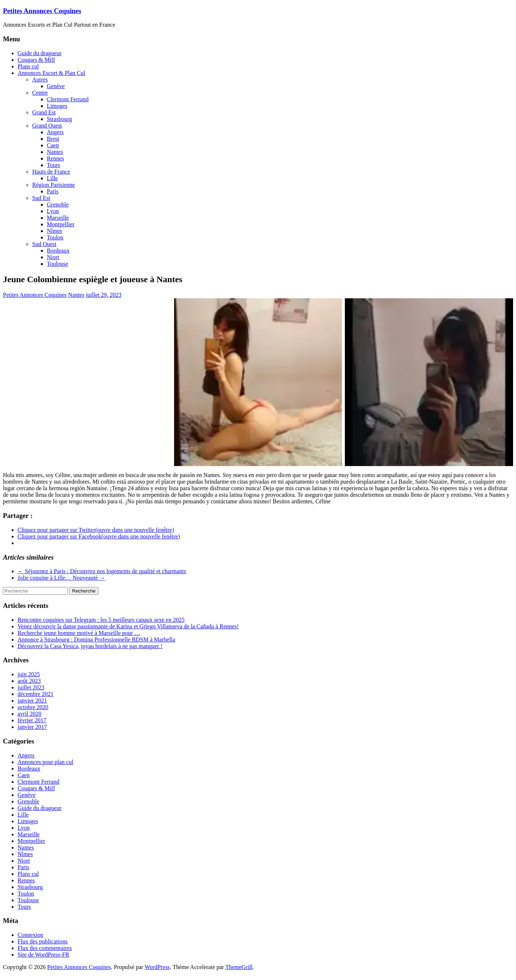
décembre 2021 (35, 694)
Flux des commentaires (45, 948)
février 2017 (32, 720)
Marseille (58, 218)
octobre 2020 (33, 707)
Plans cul (28, 66)
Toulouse (57, 264)
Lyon (53, 211)
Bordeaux (58, 251)
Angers (55, 132)
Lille (52, 178)
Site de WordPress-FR (44, 955)
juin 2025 (29, 674)
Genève (56, 86)
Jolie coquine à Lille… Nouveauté (61, 578)
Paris (53, 191)
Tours (53, 165)
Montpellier (61, 224)
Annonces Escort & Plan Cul (51, 73)
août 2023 (29, 681)
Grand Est (44, 112)
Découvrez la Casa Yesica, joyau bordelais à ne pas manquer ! (90, 646)
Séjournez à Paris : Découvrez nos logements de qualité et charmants (102, 571)
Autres (40, 80)
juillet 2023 (31, 687)
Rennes (55, 158)
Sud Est (41, 198)
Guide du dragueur (39, 53)
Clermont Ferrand (68, 99)
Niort (53, 257)
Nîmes (54, 231)
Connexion (30, 935)
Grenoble (58, 205)
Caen (53, 145)
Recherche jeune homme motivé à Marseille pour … (79, 633)
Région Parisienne (54, 185)
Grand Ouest (47, 126)
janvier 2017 (32, 727)
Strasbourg (59, 119)
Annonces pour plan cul (45, 762)
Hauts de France (51, 172)
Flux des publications (43, 941)
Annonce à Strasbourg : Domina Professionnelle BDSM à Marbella (96, 640)
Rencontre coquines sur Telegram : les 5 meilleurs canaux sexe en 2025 (101, 620)
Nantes (55, 152)
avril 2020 (29, 714)
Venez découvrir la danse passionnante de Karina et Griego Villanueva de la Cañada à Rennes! (128, 626)
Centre (40, 93)
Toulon (55, 237)
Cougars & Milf (36, 60)
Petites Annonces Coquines (42, 11)
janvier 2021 (32, 701)
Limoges (57, 106)
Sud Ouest (44, 244)
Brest (53, 139)
